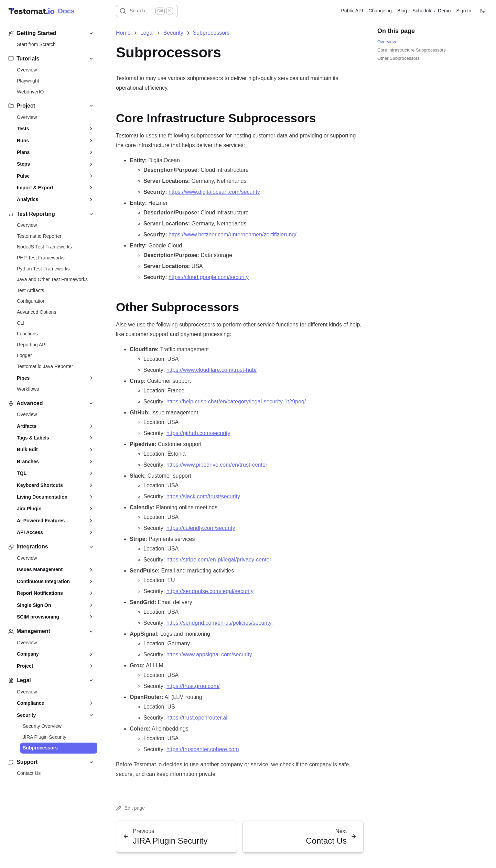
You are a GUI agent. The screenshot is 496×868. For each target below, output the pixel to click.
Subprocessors (211, 33)
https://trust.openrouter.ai (197, 718)
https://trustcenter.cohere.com (203, 749)
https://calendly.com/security (201, 528)
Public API (352, 11)
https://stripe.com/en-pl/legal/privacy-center (219, 560)
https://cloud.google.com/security (209, 277)
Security (173, 33)
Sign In (464, 11)
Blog (402, 11)
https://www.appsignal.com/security (209, 654)
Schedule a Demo (432, 11)
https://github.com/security (198, 433)
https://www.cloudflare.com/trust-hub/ (212, 370)
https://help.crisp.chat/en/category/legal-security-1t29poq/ (236, 402)
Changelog (380, 11)
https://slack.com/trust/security (203, 496)
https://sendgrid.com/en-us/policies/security (219, 623)
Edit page (130, 808)
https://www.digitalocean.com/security (214, 192)
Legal (147, 33)
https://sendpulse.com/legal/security (210, 591)
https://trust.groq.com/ (193, 686)
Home (123, 33)
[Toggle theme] (482, 11)
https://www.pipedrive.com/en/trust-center (217, 465)
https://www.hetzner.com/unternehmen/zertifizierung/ (233, 235)
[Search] (147, 11)
